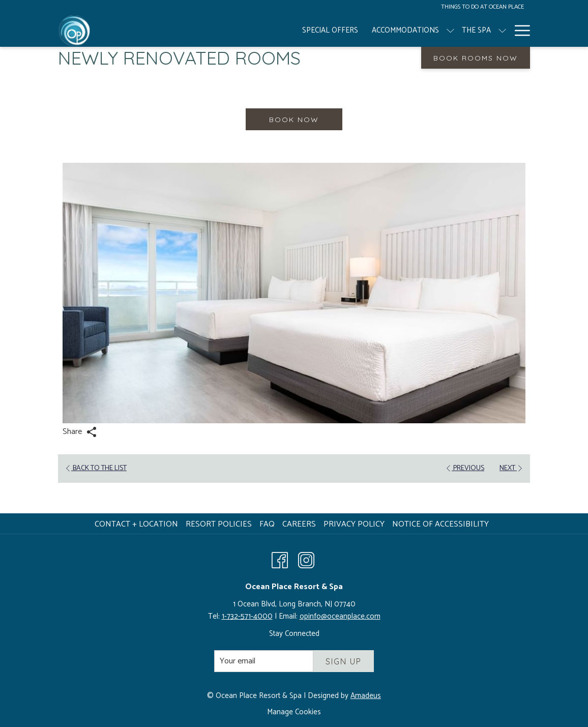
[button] (294, 293)
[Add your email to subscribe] (264, 661)
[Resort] (354, 31)
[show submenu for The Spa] (329, 31)
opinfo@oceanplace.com (340, 616)
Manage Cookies (294, 712)
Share (80, 432)
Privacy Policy (354, 524)
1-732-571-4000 (247, 616)
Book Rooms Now (476, 58)
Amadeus (366, 696)
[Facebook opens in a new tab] (280, 560)
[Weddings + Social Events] (441, 31)
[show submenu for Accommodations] (276, 31)
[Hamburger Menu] (519, 31)
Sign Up (344, 661)
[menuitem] (138, 525)
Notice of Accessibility (440, 524)
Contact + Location (136, 524)
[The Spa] (302, 31)
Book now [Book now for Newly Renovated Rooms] (294, 120)
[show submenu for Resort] (379, 31)
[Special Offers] (157, 31)
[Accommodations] (231, 31)
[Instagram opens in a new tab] (306, 560)
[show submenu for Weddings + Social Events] (502, 31)
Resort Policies (219, 524)
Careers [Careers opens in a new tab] (300, 524)
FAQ (267, 524)
